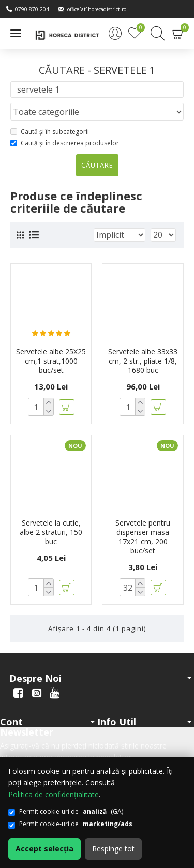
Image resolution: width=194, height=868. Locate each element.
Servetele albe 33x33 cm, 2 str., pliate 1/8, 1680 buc (143, 361)
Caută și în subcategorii (50, 132)
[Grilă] (20, 235)
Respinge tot (113, 849)
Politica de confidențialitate (54, 794)
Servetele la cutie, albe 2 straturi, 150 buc (51, 532)
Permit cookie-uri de (70, 824)
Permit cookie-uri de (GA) (66, 811)
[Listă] (34, 235)
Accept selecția (44, 849)
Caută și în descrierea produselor (65, 143)
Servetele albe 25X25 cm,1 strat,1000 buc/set (51, 361)
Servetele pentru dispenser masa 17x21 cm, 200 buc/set (143, 537)
